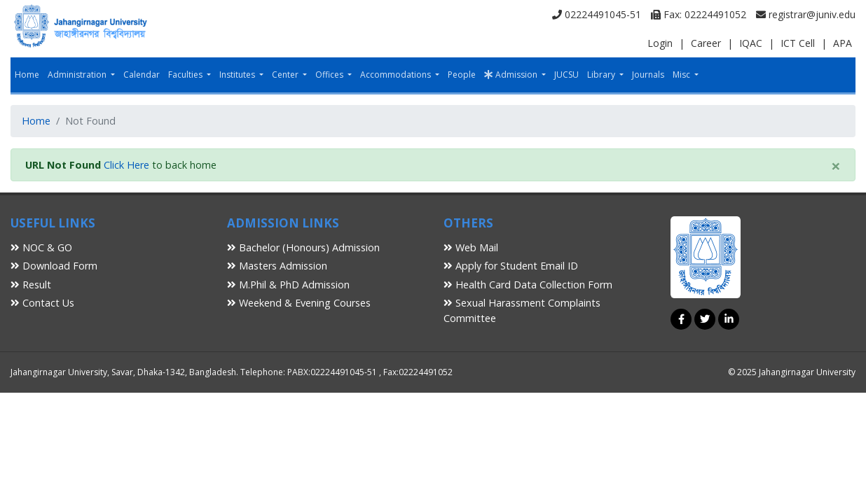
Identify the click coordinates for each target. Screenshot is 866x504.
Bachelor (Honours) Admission (303, 247)
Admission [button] (512, 75)
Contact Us (42, 303)
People (462, 75)
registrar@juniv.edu (806, 14)
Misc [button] (682, 75)
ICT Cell (798, 43)
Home (27, 75)
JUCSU (566, 75)
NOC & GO (41, 247)
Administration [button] (78, 75)
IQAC (751, 43)
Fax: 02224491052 (699, 14)
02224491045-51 (597, 14)
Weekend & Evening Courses (299, 303)
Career (706, 43)
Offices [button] (330, 75)
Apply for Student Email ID (511, 266)
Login (660, 43)
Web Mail (471, 247)
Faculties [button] (186, 75)
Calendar (142, 75)
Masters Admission (277, 266)
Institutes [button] (238, 75)
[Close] (836, 166)
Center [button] (286, 75)
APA (843, 43)
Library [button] (602, 75)
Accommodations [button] (397, 75)
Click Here (126, 165)
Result (31, 285)
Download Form (54, 266)
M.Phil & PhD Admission (288, 285)
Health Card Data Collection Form (528, 285)
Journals (648, 75)
